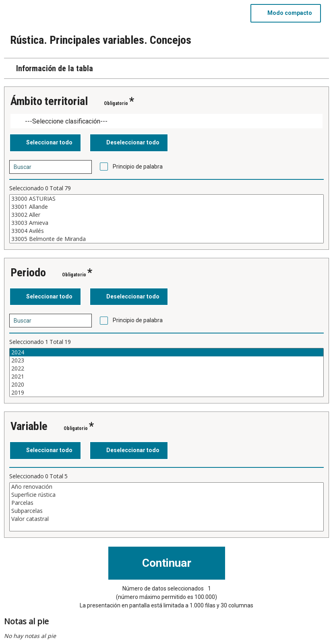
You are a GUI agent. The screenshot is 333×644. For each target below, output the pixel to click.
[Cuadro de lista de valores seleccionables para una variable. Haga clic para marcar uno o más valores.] (166, 219)
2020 (166, 385)
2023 (166, 360)
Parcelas (166, 503)
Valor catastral (166, 519)
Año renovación (166, 487)
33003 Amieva (166, 223)
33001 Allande (166, 207)
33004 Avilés (166, 231)
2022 (166, 368)
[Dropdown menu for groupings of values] (166, 121)
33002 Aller (166, 215)
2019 (166, 393)
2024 (166, 352)
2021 (166, 377)
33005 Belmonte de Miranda (166, 239)
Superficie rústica (166, 495)
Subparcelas (166, 511)
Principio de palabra (138, 167)
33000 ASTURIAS (166, 199)
